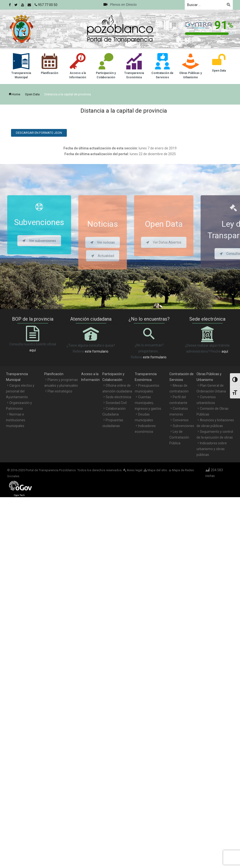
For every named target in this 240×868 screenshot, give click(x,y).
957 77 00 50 (46, 5)
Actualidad (103, 256)
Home (14, 94)
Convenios (181, 420)
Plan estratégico (60, 391)
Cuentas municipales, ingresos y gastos (148, 403)
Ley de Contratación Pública (179, 437)
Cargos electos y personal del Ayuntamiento (20, 391)
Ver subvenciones (39, 241)
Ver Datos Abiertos (164, 242)
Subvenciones (183, 426)
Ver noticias (103, 242)
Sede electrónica (118, 397)
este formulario (97, 351)
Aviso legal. (133, 470)
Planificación (54, 374)
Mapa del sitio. (156, 470)
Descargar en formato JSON (39, 133)
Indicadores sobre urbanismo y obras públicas (212, 449)
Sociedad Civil (116, 403)
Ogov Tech (19, 495)
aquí (33, 350)
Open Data (32, 94)
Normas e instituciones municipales (16, 420)
